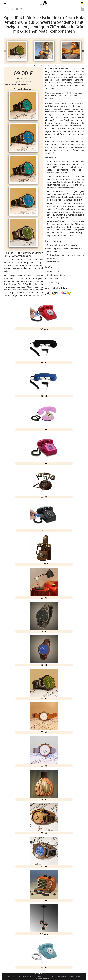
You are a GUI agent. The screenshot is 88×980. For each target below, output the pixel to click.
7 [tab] (56, 67)
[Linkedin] (21, 9)
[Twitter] (9, 9)
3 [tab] (42, 67)
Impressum (12, 976)
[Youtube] (17, 9)
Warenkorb (82, 9)
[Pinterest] (12, 9)
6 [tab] (52, 67)
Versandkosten (25, 82)
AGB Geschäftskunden (27, 976)
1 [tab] (35, 67)
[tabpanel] (17, 51)
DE (82, 3)
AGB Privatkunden (59, 976)
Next (83, 52)
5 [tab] (49, 67)
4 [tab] (45, 67)
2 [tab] (38, 67)
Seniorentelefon (74, 976)
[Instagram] (25, 9)
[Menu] (16, 4)
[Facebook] (4, 9)
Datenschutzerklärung (44, 979)
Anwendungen (44, 976)
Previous (5, 52)
